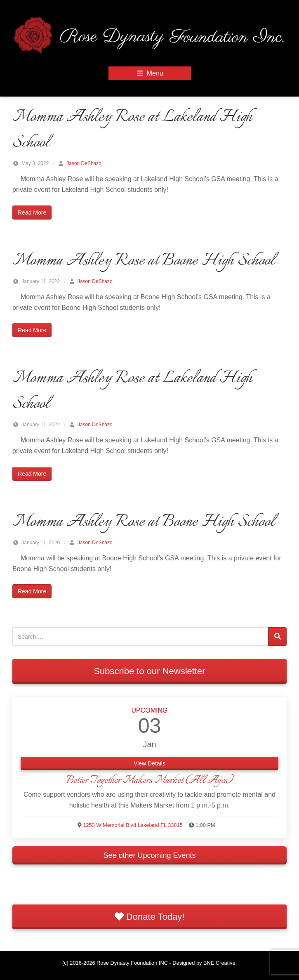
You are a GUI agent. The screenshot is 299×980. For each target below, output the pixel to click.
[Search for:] (140, 636)
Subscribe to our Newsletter (149, 671)
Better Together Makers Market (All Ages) (150, 780)
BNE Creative (219, 963)
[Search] (277, 636)
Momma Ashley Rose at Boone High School (144, 261)
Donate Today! (150, 917)
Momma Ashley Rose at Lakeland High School (132, 130)
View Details (149, 763)
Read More (32, 213)
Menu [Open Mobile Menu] (149, 73)
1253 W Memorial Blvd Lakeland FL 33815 (133, 825)
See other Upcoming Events (149, 855)
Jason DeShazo (84, 163)
